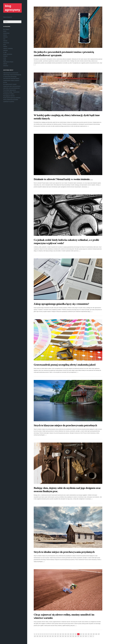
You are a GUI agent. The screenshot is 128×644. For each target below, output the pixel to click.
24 (91, 634)
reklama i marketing (8, 48)
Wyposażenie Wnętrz (8, 62)
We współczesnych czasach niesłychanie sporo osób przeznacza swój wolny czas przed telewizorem (12, 86)
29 (37, 636)
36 (55, 636)
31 (43, 636)
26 (96, 634)
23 (89, 634)
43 (73, 636)
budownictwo (6, 33)
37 (58, 636)
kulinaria (5, 41)
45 (78, 636)
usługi (5, 60)
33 (48, 636)
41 (68, 636)
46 (81, 636)
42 (71, 636)
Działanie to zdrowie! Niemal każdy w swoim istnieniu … (63, 179)
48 (86, 636)
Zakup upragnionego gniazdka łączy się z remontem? (61, 304)
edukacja (5, 37)
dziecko (5, 35)
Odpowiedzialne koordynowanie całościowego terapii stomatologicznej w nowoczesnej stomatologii (12, 75)
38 (60, 636)
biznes (5, 31)
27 (99, 634)
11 (58, 634)
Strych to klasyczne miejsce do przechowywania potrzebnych (65, 425)
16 (71, 634)
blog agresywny (12, 8)
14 (66, 634)
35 (53, 636)
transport (5, 56)
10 (55, 634)
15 (68, 634)
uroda (5, 58)
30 (40, 636)
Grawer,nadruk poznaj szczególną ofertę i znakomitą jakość (65, 365)
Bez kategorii (6, 29)
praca (5, 45)
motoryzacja (6, 43)
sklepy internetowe (8, 54)
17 (73, 634)
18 (76, 634)
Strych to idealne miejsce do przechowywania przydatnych (64, 552)
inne (4, 39)
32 (45, 636)
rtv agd (5, 52)
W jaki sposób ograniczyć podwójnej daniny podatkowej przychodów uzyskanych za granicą (12, 100)
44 (76, 636)
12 (60, 634)
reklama (5, 46)
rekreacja (5, 50)
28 (35, 636)
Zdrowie (5, 64)
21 (83, 634)
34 (50, 636)
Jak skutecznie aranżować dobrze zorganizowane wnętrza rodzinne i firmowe (11, 80)
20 (81, 634)
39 (63, 636)
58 (91, 636)
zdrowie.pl (6, 66)
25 (94, 634)
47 (83, 636)
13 (63, 634)
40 (65, 636)
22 (86, 634)
